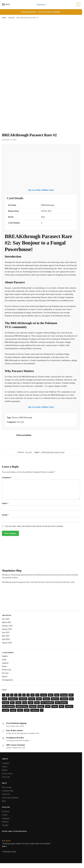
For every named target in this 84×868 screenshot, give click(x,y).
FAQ (4, 801)
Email (5, 515)
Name (5, 503)
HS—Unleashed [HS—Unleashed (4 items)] (8, 706)
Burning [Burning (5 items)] (64, 695)
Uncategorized (7, 680)
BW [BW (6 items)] (71, 695)
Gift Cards (6, 777)
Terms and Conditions (10, 798)
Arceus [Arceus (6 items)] (44, 695)
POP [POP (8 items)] (48, 706)
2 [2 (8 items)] (8, 695)
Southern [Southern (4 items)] (69, 706)
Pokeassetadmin (24, 435)
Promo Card (6, 670)
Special (5, 677)
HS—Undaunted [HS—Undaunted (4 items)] (61, 703)
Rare (63, 452)
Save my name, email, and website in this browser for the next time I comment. (34, 526)
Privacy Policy (7, 774)
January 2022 (7, 643)
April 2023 (6, 639)
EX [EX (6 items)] (12, 703)
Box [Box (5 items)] (57, 695)
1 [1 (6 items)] (4, 695)
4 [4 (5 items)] (16, 695)
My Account (7, 787)
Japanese (5, 663)
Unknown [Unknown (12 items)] (35, 710)
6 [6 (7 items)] (24, 695)
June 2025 (6, 619)
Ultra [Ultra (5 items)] (27, 710)
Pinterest (5, 822)
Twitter (5, 815)
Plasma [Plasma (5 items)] (41, 706)
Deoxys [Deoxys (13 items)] (46, 699)
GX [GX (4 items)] (25, 703)
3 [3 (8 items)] (12, 695)
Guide (4, 660)
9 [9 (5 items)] (28, 695)
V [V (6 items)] (42, 710)
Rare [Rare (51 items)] (62, 706)
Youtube (5, 825)
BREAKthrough (48, 452)
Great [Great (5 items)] (18, 703)
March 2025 (6, 622)
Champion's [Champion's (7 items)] (13, 699)
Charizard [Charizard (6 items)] (23, 699)
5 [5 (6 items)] (20, 695)
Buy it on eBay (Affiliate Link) (41, 190)
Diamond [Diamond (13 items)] (64, 699)
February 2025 (7, 626)
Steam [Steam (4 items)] (13, 710)
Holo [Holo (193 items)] (37, 703)
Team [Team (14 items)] (20, 710)
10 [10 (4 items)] (32, 695)
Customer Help (8, 791)
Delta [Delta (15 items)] (39, 699)
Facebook (6, 811)
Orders (5, 767)
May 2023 (6, 636)
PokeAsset (41, 5)
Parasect (57, 452)
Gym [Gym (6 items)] (31, 703)
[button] (78, 5)
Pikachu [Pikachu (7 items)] (33, 706)
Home (4, 18)
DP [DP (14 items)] (71, 699)
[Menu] (6, 5)
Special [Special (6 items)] (6, 710)
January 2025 (7, 629)
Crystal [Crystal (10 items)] (32, 699)
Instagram (6, 818)
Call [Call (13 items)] (5, 699)
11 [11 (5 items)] (37, 695)
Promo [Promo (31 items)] (55, 706)
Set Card (11, 18)
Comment (7, 478)
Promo (4, 666)
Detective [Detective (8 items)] (55, 699)
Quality (5, 770)
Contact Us (6, 794)
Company (6, 763)
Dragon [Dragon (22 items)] (6, 703)
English (5, 656)
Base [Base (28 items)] (51, 695)
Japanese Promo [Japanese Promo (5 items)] (22, 706)
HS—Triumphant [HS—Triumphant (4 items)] (47, 703)
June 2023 (6, 633)
